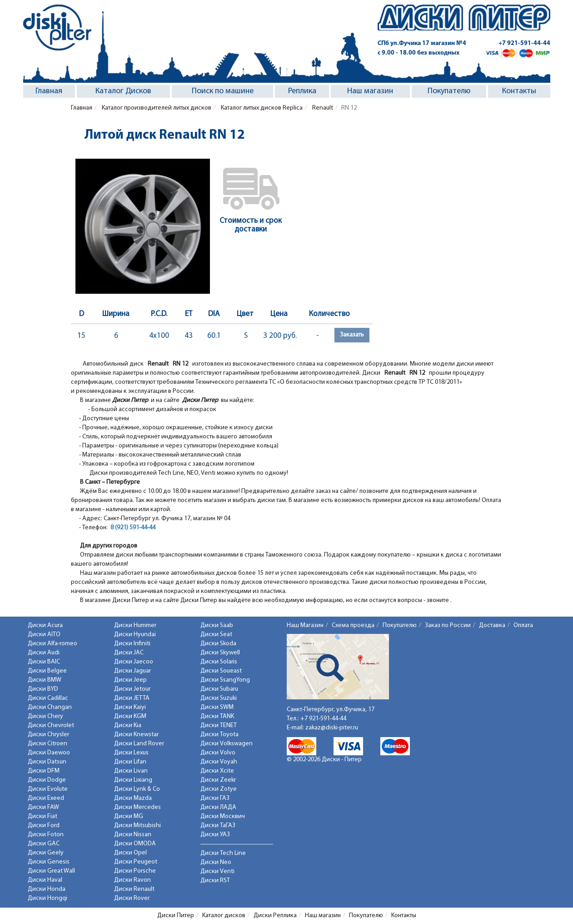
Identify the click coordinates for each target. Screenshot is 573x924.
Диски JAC (129, 653)
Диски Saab (217, 625)
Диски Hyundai (135, 635)
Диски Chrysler (48, 735)
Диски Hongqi (47, 898)
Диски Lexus (131, 753)
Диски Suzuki (219, 698)
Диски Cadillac (48, 698)
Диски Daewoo (49, 753)
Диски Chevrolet (51, 726)
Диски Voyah (219, 762)
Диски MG (129, 816)
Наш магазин (370, 91)
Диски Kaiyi (130, 707)
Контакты (519, 91)
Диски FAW (43, 807)
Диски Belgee (47, 671)
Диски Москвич (223, 816)
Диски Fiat (42, 816)
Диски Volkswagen (227, 744)
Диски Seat (216, 635)
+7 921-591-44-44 (524, 43)
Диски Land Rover (139, 744)
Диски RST (215, 881)
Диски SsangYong (225, 680)
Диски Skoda (218, 644)
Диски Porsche (135, 871)
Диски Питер (176, 916)
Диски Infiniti (132, 644)
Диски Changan (50, 707)
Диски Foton (46, 835)
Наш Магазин (305, 625)
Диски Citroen (47, 744)
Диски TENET (219, 726)
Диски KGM (130, 716)
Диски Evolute (48, 789)
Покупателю (449, 91)
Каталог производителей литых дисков (156, 108)
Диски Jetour (132, 689)
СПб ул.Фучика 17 (422, 43)
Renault (322, 108)
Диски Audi (44, 653)
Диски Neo (216, 862)
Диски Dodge (47, 780)
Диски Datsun (47, 762)
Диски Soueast (221, 671)
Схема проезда (353, 625)
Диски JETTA (132, 698)
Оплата (523, 625)
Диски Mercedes (137, 807)
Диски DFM (44, 771)
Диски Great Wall (51, 871)
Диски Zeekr (218, 780)
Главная (49, 91)
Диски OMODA (135, 844)
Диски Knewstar (136, 735)
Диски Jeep (130, 680)
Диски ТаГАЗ (218, 826)
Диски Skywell (220, 653)
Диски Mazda (133, 798)
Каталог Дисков (123, 91)
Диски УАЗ (215, 835)
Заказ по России (448, 625)
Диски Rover (132, 898)
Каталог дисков (224, 916)
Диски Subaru (219, 689)
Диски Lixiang (133, 780)
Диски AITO (44, 635)
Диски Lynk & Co (137, 789)
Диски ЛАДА (218, 807)
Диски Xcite (217, 771)
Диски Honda (47, 889)
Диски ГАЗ (215, 798)
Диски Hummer (135, 625)
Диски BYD (43, 689)
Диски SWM (217, 707)
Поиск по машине (223, 91)
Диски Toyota (219, 735)
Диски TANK (217, 716)
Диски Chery (45, 716)
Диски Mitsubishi (137, 826)
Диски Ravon (132, 880)
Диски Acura (45, 625)
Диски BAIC (44, 662)
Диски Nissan (133, 835)
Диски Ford (44, 826)
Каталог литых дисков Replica (261, 108)
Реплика (302, 91)
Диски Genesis (49, 862)
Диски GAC (44, 844)
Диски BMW (45, 680)
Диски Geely (46, 853)
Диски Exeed (46, 798)
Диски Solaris (219, 662)
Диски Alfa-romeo (52, 644)
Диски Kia (128, 726)
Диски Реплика (275, 916)
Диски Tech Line (223, 853)
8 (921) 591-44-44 (133, 528)
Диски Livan (131, 771)
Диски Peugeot (136, 862)
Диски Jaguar (132, 671)
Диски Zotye (219, 789)
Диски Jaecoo (134, 662)
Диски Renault (134, 889)
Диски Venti (217, 871)
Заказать (352, 335)
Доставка (492, 625)
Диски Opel (130, 853)
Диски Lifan (130, 762)
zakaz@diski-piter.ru (332, 728)
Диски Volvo (218, 753)
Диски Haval (45, 880)
